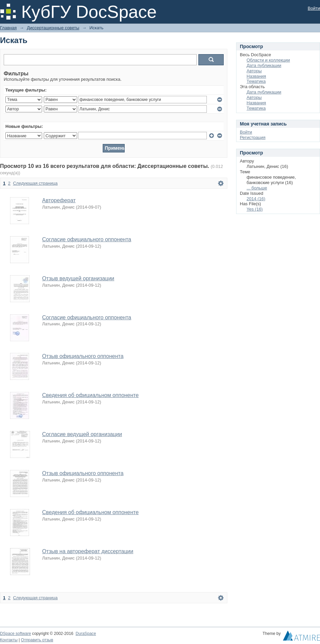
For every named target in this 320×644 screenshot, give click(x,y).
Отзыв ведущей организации (78, 278)
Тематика (256, 81)
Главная (8, 28)
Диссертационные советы (53, 28)
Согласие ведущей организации (82, 434)
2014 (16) (256, 199)
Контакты (9, 640)
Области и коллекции (268, 60)
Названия (256, 76)
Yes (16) (255, 209)
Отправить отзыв (37, 640)
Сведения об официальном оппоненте (90, 395)
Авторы (254, 71)
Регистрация (253, 137)
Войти (314, 8)
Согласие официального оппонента (87, 239)
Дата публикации (264, 65)
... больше (257, 188)
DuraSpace (86, 634)
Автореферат (59, 200)
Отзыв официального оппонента (83, 356)
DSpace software (15, 634)
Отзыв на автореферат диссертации (88, 551)
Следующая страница (35, 183)
